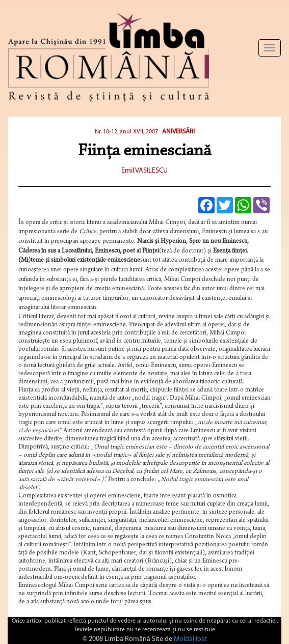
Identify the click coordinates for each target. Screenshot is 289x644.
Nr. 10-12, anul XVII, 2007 (126, 132)
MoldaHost (190, 639)
